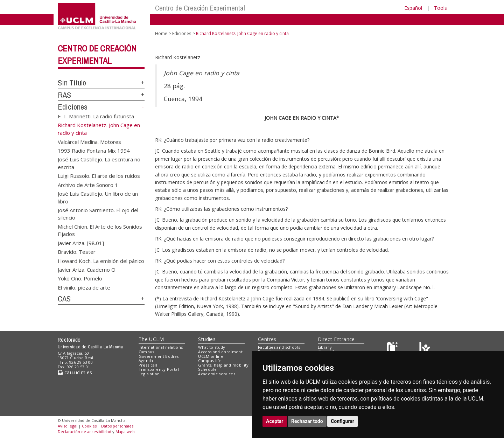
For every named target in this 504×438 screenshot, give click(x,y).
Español (413, 8)
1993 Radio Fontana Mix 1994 (94, 151)
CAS (64, 299)
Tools (440, 8)
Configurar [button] (342, 421)
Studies (207, 339)
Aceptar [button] (275, 421)
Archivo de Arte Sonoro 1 (88, 185)
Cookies (89, 426)
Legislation (149, 374)
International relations (161, 347)
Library (325, 347)
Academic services (217, 374)
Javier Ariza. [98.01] (81, 243)
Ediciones (73, 107)
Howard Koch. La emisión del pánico (101, 260)
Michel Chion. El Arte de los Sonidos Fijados (100, 230)
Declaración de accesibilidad (85, 432)
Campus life (210, 360)
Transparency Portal (159, 369)
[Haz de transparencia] (393, 349)
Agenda (146, 360)
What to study (212, 347)
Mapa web (125, 432)
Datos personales (117, 426)
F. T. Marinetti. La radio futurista (96, 116)
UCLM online (211, 356)
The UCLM (151, 339)
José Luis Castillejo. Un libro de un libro (98, 197)
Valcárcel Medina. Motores (89, 141)
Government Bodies (159, 356)
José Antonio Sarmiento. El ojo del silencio (98, 214)
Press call (148, 365)
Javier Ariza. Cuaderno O (87, 269)
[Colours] (425, 349)
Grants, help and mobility (223, 365)
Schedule (207, 369)
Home (161, 33)
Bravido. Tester (77, 252)
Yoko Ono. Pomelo (80, 278)
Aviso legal (68, 426)
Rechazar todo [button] (307, 421)
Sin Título (72, 83)
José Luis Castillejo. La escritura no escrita (99, 163)
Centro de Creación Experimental (200, 8)
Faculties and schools (279, 347)
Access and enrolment (220, 352)
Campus (146, 352)
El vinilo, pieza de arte (84, 287)
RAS (64, 95)
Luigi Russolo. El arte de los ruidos (99, 176)
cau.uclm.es (75, 372)
